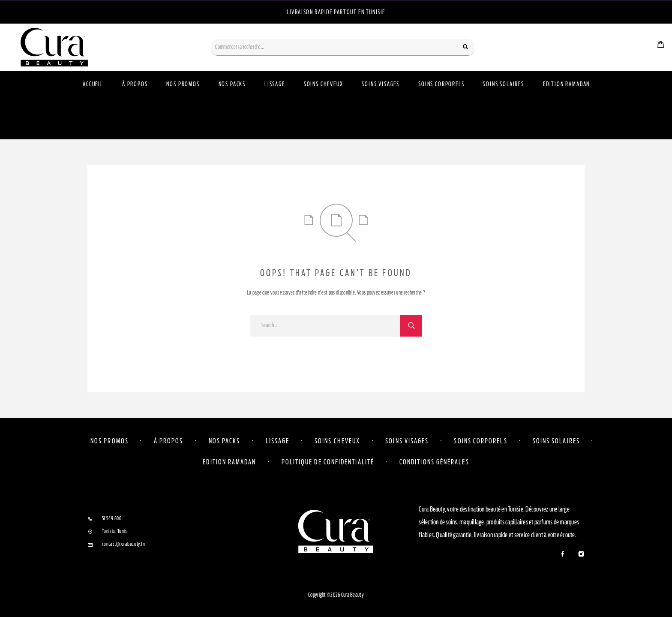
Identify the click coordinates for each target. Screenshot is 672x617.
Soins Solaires (503, 84)
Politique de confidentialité (328, 462)
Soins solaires (556, 441)
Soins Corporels (441, 84)
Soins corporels (480, 441)
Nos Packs (232, 84)
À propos (135, 84)
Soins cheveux (337, 441)
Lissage (275, 84)
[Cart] (661, 45)
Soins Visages (381, 84)
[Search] (465, 47)
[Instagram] (581, 555)
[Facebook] (562, 555)
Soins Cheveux (324, 84)
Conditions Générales (434, 462)
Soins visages (407, 441)
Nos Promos (183, 84)
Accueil (93, 84)
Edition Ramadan (566, 84)
